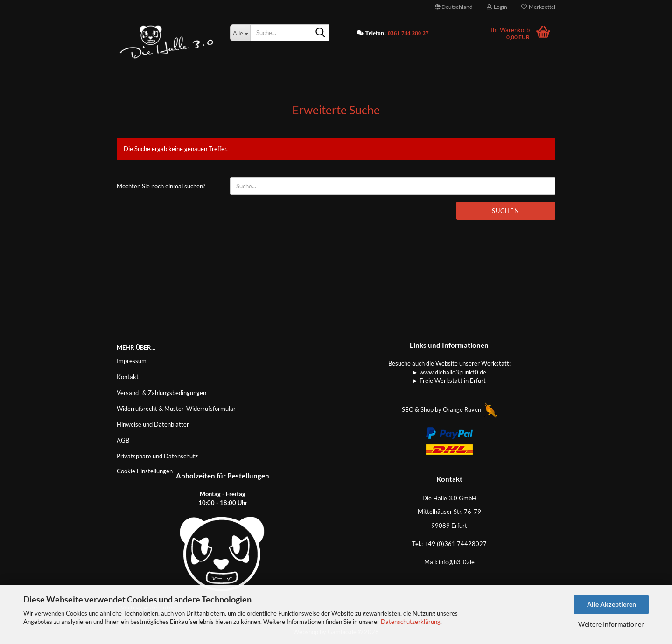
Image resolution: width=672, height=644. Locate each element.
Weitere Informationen (612, 624)
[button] (454, 7)
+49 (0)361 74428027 (455, 544)
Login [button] (497, 7)
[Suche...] (240, 33)
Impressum (132, 361)
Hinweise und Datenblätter (153, 424)
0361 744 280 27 (408, 33)
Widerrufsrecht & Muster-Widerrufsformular (176, 409)
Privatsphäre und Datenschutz (157, 456)
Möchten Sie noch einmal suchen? (161, 186)
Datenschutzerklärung (411, 622)
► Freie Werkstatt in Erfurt (449, 381)
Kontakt (128, 377)
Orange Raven (470, 409)
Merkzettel (538, 7)
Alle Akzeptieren (612, 604)
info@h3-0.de (457, 562)
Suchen (506, 211)
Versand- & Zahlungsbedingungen (161, 393)
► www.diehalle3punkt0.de (449, 372)
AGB (123, 440)
